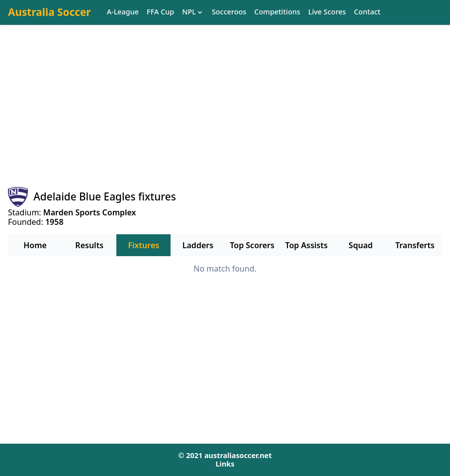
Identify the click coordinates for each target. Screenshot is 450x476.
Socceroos (229, 12)
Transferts (415, 245)
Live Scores (327, 12)
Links (225, 464)
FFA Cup (160, 12)
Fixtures (143, 245)
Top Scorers (252, 245)
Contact (367, 12)
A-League (123, 12)
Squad (360, 245)
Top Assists (307, 245)
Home (35, 245)
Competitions (277, 12)
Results (89, 245)
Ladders (198, 245)
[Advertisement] (225, 115)
